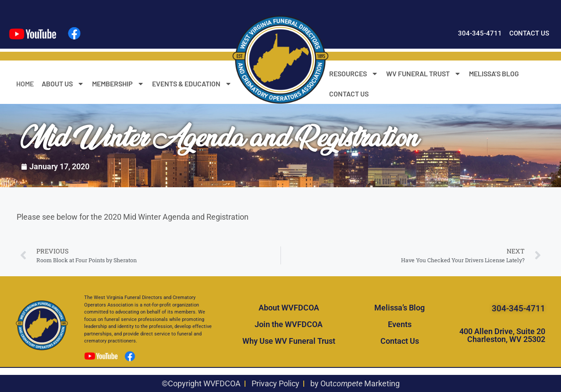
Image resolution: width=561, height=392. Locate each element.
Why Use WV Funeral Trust (289, 341)
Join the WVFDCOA (289, 324)
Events (400, 324)
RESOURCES (354, 74)
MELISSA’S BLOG (494, 73)
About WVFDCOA (289, 308)
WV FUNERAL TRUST (424, 74)
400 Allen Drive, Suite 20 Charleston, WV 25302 (502, 335)
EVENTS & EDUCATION (192, 84)
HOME (25, 84)
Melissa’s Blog (399, 308)
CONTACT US (349, 94)
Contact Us (400, 341)
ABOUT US (63, 84)
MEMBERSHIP (118, 84)
